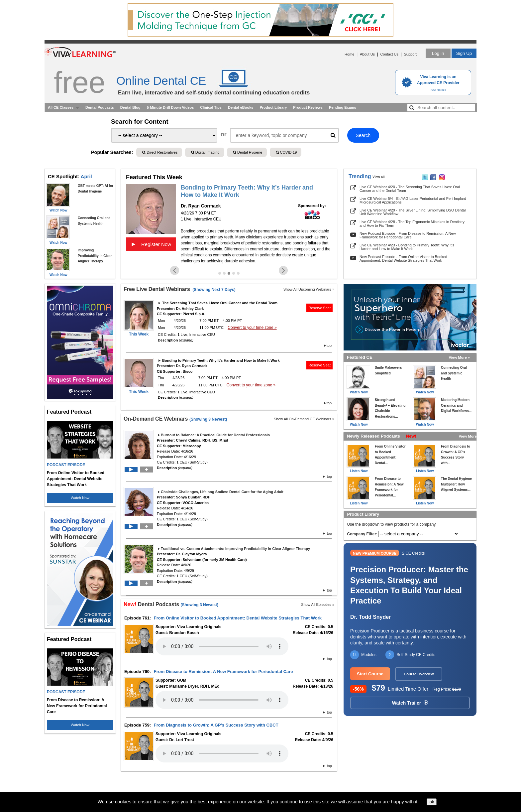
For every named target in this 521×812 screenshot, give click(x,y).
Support (410, 54)
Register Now (151, 244)
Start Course (370, 674)
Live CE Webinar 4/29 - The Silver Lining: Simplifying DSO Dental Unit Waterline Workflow (413, 212)
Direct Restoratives (160, 152)
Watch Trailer (410, 703)
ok (432, 802)
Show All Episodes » (318, 605)
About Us (367, 54)
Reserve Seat (319, 308)
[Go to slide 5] (238, 273)
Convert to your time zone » (252, 328)
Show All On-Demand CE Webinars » (304, 419)
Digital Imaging (205, 152)
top (329, 345)
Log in (438, 53)
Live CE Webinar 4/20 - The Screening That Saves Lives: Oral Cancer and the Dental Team (410, 189)
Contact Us (389, 54)
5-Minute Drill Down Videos (170, 107)
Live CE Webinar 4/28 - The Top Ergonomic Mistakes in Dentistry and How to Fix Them (412, 224)
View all (379, 177)
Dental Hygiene (248, 152)
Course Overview (419, 674)
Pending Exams (343, 107)
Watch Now (80, 498)
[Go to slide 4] (234, 273)
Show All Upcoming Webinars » (309, 289)
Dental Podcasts (100, 107)
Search (363, 135)
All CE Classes (61, 107)
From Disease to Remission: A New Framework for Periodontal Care (223, 672)
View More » (459, 357)
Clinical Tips (211, 107)
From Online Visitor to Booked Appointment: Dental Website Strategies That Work (238, 618)
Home (349, 54)
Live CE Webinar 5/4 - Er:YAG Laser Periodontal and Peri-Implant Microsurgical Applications (413, 200)
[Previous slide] (175, 271)
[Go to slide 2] (224, 273)
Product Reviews (308, 107)
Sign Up (464, 53)
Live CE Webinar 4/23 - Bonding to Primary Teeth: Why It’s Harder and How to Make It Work (407, 247)
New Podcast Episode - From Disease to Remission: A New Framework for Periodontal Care (408, 235)
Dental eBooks (241, 107)
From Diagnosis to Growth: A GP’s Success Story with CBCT (216, 725)
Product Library (273, 107)
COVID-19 (286, 152)
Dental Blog (130, 107)
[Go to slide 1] (220, 273)
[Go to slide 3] (229, 273)
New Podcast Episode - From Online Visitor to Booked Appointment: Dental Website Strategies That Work (403, 259)
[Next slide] (283, 271)
